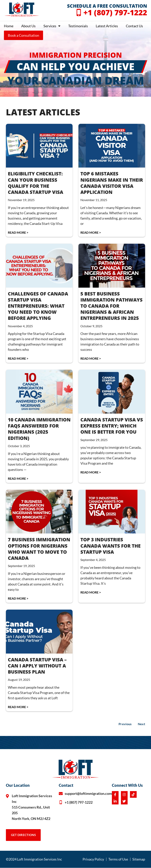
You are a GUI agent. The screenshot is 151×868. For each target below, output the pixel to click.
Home (9, 26)
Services (52, 26)
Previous (125, 724)
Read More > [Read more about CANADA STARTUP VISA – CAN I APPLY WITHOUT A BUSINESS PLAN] (18, 707)
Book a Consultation (23, 35)
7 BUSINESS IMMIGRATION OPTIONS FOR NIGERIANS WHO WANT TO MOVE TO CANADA (39, 549)
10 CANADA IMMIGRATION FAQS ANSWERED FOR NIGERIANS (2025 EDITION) (39, 429)
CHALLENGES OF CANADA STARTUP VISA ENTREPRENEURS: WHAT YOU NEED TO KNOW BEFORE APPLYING (38, 306)
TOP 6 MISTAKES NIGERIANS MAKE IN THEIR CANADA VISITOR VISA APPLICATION (112, 183)
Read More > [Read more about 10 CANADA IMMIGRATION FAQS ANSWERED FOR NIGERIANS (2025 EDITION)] (18, 478)
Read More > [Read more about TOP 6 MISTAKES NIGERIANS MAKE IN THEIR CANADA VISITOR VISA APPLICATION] (91, 232)
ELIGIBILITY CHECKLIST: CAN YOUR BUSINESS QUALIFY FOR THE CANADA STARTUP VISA (35, 183)
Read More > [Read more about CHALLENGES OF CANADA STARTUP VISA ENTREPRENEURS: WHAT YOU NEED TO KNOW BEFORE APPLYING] (18, 358)
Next (141, 724)
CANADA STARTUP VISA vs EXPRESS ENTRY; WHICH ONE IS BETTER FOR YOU (112, 426)
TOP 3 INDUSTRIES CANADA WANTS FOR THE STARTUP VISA (110, 546)
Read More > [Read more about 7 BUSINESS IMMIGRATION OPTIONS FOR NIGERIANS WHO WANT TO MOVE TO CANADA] (18, 598)
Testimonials (78, 26)
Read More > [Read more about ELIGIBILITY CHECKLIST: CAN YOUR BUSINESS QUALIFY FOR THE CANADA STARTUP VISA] (18, 232)
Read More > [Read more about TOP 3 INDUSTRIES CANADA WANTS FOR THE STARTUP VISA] (91, 592)
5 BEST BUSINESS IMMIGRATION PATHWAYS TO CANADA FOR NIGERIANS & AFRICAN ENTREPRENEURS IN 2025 (111, 306)
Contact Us (134, 26)
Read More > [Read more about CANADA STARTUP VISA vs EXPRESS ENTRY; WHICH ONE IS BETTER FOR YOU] (91, 472)
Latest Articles (107, 26)
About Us (28, 26)
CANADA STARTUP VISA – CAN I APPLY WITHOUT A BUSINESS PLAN (37, 666)
